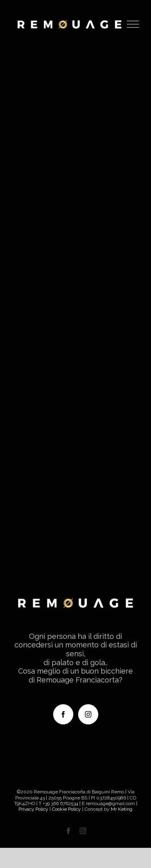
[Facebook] (63, 714)
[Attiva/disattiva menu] (133, 24)
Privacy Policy (33, 809)
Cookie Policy (66, 809)
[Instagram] (88, 714)
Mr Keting (122, 809)
